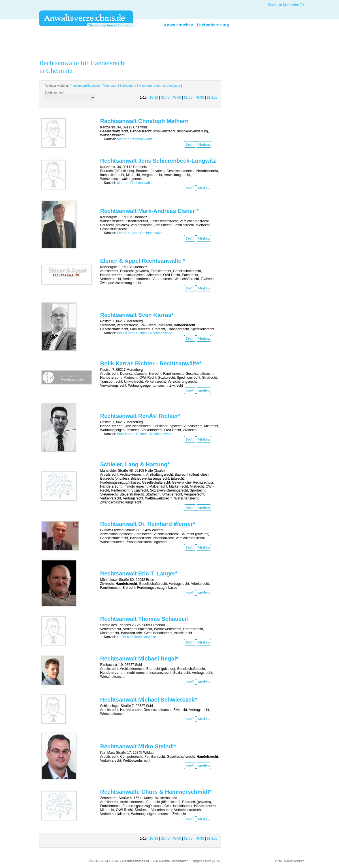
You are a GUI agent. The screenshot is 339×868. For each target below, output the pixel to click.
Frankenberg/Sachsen (85, 86)
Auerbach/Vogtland (167, 86)
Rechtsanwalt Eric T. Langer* (139, 573)
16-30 (154, 98)
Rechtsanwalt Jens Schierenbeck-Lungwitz (158, 161)
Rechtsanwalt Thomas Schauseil (144, 619)
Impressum (202, 861)
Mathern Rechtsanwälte (135, 139)
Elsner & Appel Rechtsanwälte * (142, 261)
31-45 (165, 98)
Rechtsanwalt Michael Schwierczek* (148, 700)
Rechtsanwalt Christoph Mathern (144, 121)
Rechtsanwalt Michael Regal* (139, 659)
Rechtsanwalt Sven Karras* (137, 315)
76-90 (200, 98)
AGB (217, 861)
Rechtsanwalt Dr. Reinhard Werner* (147, 524)
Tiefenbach (110, 86)
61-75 (188, 98)
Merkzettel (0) (293, 5)
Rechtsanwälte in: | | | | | (113, 86)
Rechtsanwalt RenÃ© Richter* (140, 416)
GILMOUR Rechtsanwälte (137, 637)
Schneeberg (128, 86)
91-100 (212, 98)
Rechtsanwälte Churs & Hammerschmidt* (156, 792)
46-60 (177, 98)
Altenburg (145, 86)
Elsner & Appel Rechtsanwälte (140, 233)
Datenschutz (294, 861)
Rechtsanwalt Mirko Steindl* (138, 746)
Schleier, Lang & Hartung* (135, 464)
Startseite (275, 5)
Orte (279, 861)
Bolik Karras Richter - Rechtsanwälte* (151, 363)
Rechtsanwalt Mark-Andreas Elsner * (149, 211)
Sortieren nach (54, 92)
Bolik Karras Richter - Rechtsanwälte (145, 333)
